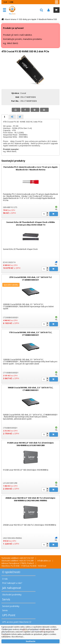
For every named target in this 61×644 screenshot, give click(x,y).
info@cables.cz (44, 561)
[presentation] (5, 117)
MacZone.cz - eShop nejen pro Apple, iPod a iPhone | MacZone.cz (15, 10)
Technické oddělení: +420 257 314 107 (18, 558)
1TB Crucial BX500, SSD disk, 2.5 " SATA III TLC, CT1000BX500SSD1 (31, 334)
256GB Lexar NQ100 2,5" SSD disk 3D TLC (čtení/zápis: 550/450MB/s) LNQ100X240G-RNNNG (31, 499)
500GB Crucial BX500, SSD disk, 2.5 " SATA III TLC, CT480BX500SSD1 (31, 389)
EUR (5, 2)
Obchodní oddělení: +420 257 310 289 (17, 561)
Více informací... (18, 637)
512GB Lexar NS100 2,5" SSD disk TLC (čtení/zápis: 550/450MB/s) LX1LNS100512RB (31, 444)
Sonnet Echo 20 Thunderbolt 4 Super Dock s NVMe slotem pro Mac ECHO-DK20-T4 (31, 223)
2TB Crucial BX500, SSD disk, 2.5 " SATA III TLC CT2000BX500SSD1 (31, 278)
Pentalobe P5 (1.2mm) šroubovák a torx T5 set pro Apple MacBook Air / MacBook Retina (31, 168)
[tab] (5, 117)
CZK (11, 2)
